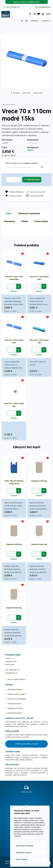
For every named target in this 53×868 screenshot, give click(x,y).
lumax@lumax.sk (11, 673)
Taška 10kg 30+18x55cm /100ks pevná (14, 482)
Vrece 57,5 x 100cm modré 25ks (14, 405)
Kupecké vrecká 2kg (39, 481)
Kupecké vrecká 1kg (39, 544)
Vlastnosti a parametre (29, 213)
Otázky (25, 221)
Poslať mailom (41, 221)
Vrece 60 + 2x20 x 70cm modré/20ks (14, 278)
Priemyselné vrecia (8, 105)
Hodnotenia (9, 221)
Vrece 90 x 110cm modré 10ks (39, 341)
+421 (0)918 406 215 (12, 670)
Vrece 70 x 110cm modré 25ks (39, 278)
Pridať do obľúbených (16, 192)
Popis (9, 213)
